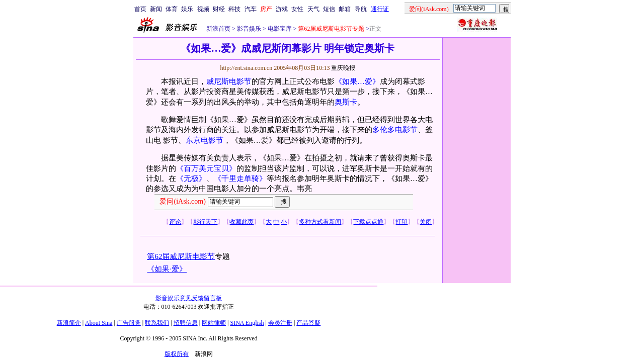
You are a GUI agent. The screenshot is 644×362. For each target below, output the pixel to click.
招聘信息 (186, 323)
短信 (329, 9)
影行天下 (205, 222)
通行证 (380, 9)
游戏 (282, 9)
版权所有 (177, 354)
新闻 (156, 9)
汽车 (251, 9)
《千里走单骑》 (240, 178)
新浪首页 (218, 29)
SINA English (247, 323)
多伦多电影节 (395, 130)
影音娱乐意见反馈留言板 (189, 298)
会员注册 (280, 323)
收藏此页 (242, 222)
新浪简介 (69, 323)
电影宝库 (279, 29)
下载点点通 (368, 222)
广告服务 (129, 323)
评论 (175, 222)
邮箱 (345, 9)
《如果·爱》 (167, 269)
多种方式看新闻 (320, 222)
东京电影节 (205, 140)
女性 (297, 9)
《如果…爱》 (357, 81)
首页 (140, 9)
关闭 (426, 222)
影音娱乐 (249, 29)
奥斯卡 (346, 102)
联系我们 (157, 323)
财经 (219, 9)
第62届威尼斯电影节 (181, 256)
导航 (361, 9)
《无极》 (191, 178)
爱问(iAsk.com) (182, 201)
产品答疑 (308, 323)
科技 (234, 9)
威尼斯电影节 (229, 81)
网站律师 (214, 323)
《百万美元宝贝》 (206, 168)
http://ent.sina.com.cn (247, 68)
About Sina (99, 323)
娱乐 (187, 9)
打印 (401, 222)
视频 (203, 9)
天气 (313, 9)
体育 (172, 9)
